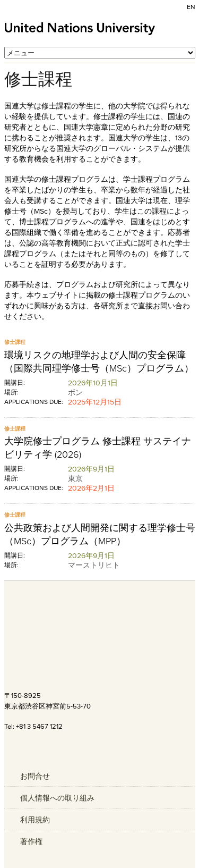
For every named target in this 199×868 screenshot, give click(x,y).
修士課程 (15, 342)
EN (191, 7)
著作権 (31, 841)
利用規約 (35, 820)
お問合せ (35, 776)
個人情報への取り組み (57, 798)
